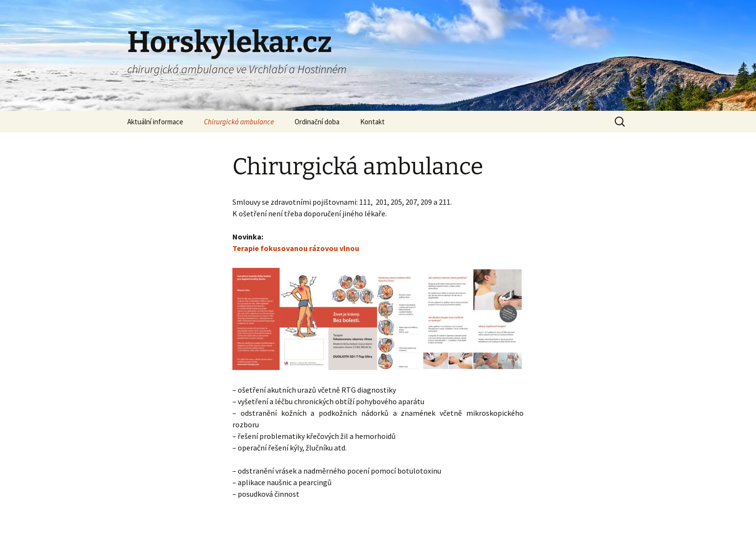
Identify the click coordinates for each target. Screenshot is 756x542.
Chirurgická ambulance (239, 122)
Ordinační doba (317, 122)
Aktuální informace (155, 122)
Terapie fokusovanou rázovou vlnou (296, 248)
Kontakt (372, 122)
